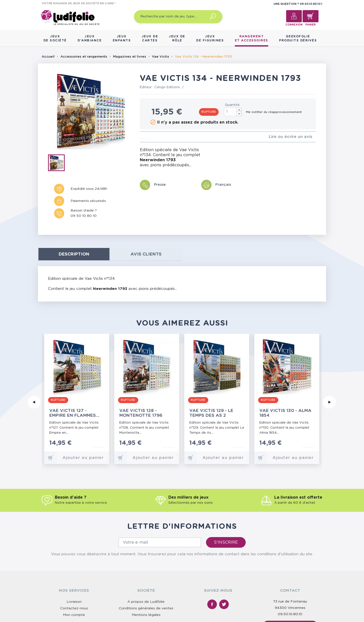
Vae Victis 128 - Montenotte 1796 (141, 413)
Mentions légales (146, 569)
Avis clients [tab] (146, 254)
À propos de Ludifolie (146, 556)
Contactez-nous (74, 563)
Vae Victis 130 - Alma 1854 (285, 413)
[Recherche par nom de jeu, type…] (178, 17)
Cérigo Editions (167, 87)
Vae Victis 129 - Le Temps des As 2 (211, 413)
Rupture (209, 112)
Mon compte (74, 569)
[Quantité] (233, 112)
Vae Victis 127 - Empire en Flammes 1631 (73, 413)
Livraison (74, 556)
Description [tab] (74, 254)
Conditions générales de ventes (146, 563)
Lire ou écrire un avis (290, 137)
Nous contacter (290, 581)
